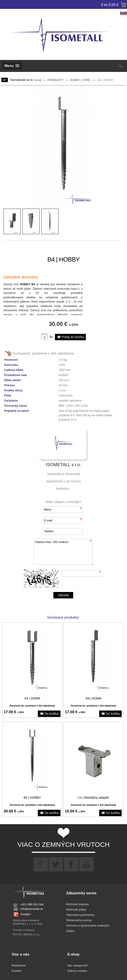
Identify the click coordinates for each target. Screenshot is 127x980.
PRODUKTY (56, 80)
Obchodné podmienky (80, 915)
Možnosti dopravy (78, 904)
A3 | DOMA (32, 698)
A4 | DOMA (94, 698)
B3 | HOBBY (32, 798)
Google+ (26, 914)
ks (51, 337)
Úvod (38, 80)
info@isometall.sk (32, 909)
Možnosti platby (76, 910)
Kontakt (16, 971)
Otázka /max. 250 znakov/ (63, 552)
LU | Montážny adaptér (94, 798)
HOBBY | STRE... (81, 80)
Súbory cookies (77, 971)
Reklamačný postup (79, 920)
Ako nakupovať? (78, 965)
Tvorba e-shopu (24, 930)
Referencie (19, 965)
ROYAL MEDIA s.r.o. (26, 934)
